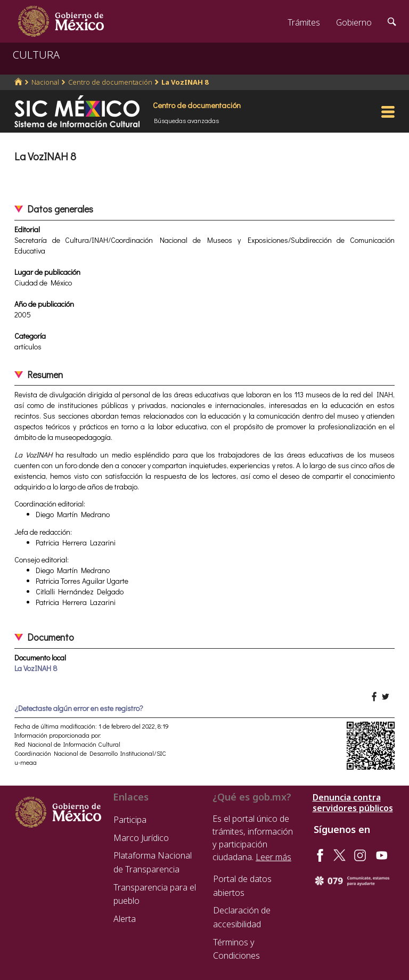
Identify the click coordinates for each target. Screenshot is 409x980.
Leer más (273, 857)
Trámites (304, 22)
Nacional (45, 82)
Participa (130, 820)
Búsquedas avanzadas (186, 120)
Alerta (125, 919)
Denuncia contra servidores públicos (353, 803)
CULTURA (36, 55)
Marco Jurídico (141, 838)
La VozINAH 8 (185, 82)
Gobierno (354, 22)
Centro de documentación (110, 82)
